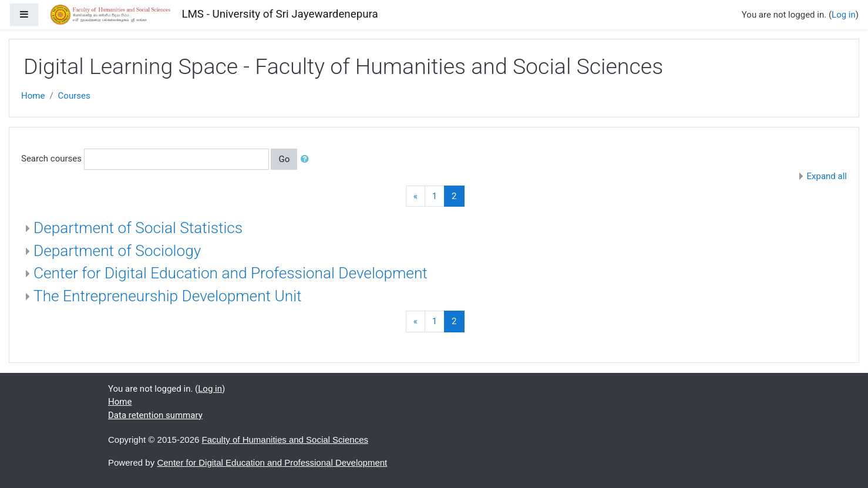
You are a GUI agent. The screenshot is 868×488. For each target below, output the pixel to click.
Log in (844, 15)
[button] (307, 159)
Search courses (51, 159)
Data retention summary (155, 415)
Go (284, 159)
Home (33, 96)
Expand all (827, 176)
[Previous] (416, 196)
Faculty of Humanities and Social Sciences (285, 440)
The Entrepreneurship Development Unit (168, 296)
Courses (74, 96)
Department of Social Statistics (138, 228)
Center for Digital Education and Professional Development (231, 273)
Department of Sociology (117, 251)
